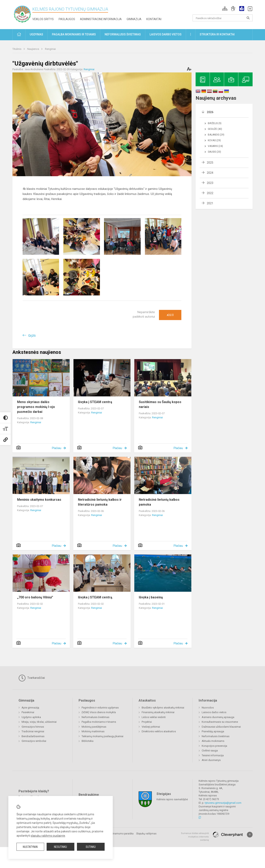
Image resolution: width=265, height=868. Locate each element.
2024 (210, 173)
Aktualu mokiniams (213, 741)
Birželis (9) (215, 123)
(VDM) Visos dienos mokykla (99, 712)
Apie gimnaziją (30, 708)
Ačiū (170, 315)
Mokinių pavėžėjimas (94, 727)
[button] (225, 9)
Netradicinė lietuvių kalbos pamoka (159, 502)
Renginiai (50, 49)
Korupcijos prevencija (214, 746)
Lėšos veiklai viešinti (154, 717)
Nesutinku (60, 847)
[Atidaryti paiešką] (248, 18)
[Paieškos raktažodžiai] (223, 18)
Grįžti (32, 336)
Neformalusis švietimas (95, 717)
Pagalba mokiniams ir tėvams (99, 722)
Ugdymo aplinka (31, 717)
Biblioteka (88, 741)
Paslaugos (67, 19)
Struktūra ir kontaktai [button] (217, 34)
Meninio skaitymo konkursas (39, 500)
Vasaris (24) (215, 146)
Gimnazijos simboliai (34, 741)
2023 (210, 183)
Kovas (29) (214, 140)
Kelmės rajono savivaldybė (172, 799)
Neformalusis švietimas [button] (123, 34)
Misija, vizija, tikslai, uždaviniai (39, 722)
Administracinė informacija (101, 19)
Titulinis (17, 49)
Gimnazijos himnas (33, 727)
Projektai (147, 722)
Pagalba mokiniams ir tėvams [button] (74, 34)
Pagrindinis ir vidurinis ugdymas (100, 708)
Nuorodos (208, 708)
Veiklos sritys (43, 19)
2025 (210, 163)
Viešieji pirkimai (151, 727)
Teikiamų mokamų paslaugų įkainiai (102, 736)
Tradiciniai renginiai (33, 731)
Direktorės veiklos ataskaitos (159, 731)
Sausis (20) (214, 152)
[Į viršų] (250, 835)
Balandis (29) (216, 135)
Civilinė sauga (210, 750)
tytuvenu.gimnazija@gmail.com (223, 803)
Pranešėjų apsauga (213, 731)
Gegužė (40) (215, 129)
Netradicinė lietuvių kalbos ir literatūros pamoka (100, 502)
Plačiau (57, 448)
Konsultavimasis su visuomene (220, 722)
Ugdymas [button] (36, 34)
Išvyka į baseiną (151, 597)
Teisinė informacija (213, 755)
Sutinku (91, 847)
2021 (210, 203)
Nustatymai (30, 847)
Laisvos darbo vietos (214, 712)
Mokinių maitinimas (93, 731)
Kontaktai (154, 19)
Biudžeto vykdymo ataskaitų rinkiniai (163, 708)
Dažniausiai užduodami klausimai (221, 727)
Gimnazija (134, 19)
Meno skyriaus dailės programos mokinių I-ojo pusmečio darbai (36, 407)
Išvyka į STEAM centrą (95, 402)
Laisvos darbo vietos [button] (166, 34)
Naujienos (33, 49)
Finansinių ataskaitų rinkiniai (158, 712)
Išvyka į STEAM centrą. (95, 597)
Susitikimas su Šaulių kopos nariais (160, 404)
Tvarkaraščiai (32, 678)
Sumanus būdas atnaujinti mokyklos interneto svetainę (195, 837)
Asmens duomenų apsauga (218, 717)
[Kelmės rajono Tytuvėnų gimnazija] (22, 14)
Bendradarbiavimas (33, 736)
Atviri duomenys (211, 760)
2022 (210, 193)
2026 (210, 112)
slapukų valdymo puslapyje (48, 836)
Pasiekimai (28, 712)
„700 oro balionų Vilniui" (35, 597)
